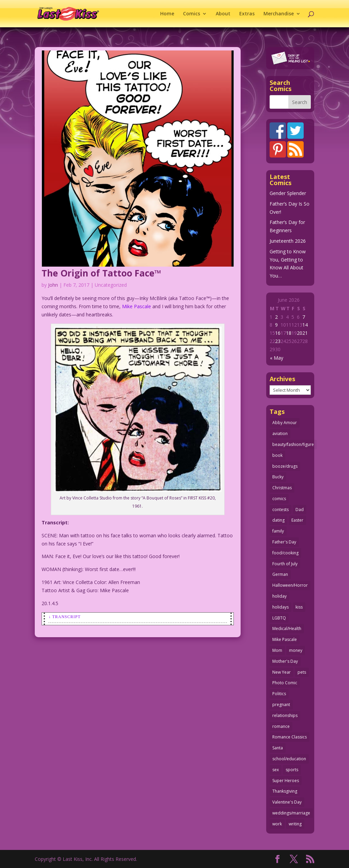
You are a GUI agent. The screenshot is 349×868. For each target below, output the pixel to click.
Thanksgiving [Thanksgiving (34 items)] (285, 791)
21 (305, 333)
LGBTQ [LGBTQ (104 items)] (279, 618)
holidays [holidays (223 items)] (280, 607)
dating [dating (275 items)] (278, 520)
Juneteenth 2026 (288, 241)
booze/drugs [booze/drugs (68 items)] (285, 466)
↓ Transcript (64, 617)
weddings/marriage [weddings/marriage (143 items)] (291, 813)
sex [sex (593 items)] (276, 770)
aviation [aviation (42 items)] (280, 433)
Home (167, 14)
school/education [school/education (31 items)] (289, 759)
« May (277, 358)
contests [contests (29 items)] (280, 510)
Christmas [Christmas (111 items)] (282, 488)
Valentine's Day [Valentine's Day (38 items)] (287, 802)
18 (289, 333)
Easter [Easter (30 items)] (297, 520)
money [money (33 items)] (296, 650)
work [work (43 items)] (277, 824)
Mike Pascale (136, 306)
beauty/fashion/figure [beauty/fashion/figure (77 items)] (293, 444)
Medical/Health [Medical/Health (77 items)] (287, 628)
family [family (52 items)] (278, 531)
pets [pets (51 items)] (302, 672)
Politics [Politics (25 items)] (279, 694)
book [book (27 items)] (277, 455)
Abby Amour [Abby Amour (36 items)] (285, 423)
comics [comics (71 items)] (279, 499)
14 (305, 325)
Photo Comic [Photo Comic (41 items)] (285, 683)
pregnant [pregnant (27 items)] (281, 705)
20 (300, 333)
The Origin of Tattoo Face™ (101, 273)
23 (278, 341)
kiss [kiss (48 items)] (299, 607)
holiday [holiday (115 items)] (279, 596)
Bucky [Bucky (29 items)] (278, 477)
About (223, 14)
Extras (247, 14)
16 (278, 333)
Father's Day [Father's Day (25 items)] (284, 542)
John (53, 285)
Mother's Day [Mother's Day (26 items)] (285, 661)
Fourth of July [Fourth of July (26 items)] (285, 564)
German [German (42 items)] (280, 574)
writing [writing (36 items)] (295, 824)
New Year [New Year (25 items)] (282, 672)
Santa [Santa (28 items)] (278, 748)
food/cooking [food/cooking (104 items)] (285, 553)
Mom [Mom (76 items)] (277, 650)
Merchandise (279, 14)
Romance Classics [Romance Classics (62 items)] (290, 737)
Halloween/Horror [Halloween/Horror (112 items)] (290, 585)
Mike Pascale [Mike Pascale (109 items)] (285, 639)
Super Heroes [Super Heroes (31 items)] (286, 781)
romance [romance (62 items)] (281, 726)
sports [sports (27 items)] (292, 770)
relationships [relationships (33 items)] (285, 715)
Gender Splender (288, 193)
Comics (192, 14)
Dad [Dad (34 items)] (300, 510)
